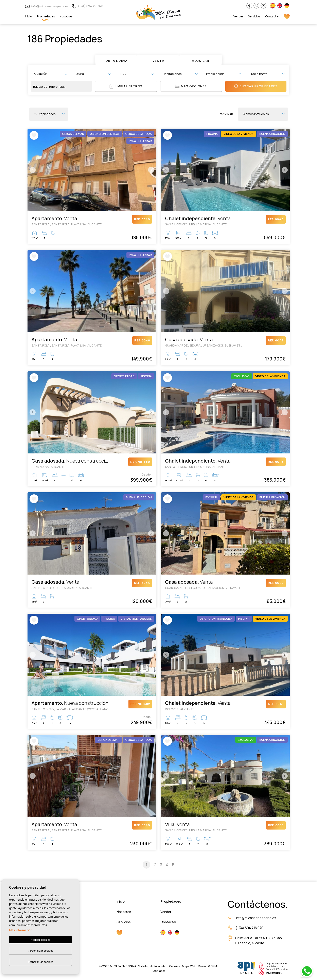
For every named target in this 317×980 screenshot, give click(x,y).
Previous (32, 170)
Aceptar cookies (40, 940)
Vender (238, 16)
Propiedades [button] (46, 16)
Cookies (175, 966)
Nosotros (66, 16)
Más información (21, 930)
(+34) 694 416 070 (88, 6)
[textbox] (51, 74)
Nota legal (145, 966)
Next (152, 170)
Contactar (272, 16)
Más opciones (191, 86)
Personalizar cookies (41, 951)
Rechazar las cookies (40, 962)
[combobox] (50, 74)
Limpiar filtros (126, 86)
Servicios (254, 16)
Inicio (29, 16)
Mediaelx (159, 971)
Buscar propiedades (256, 86)
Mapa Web (189, 966)
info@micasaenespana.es (47, 6)
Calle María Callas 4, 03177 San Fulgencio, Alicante (258, 941)
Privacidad (160, 966)
